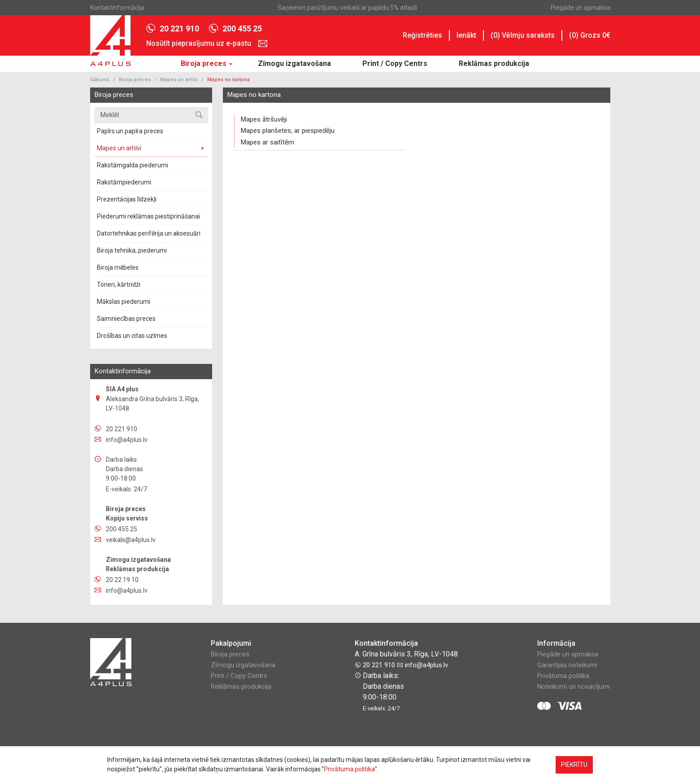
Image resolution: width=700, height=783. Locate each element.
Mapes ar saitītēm (267, 142)
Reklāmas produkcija (494, 63)
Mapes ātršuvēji (264, 119)
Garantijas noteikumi (567, 665)
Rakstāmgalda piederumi (133, 165)
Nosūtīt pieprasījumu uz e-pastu (207, 44)
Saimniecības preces (126, 319)
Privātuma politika (563, 676)
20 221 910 (173, 28)
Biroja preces (204, 63)
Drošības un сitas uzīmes (132, 336)
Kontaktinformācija (117, 8)
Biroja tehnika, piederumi (132, 250)
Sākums (100, 80)
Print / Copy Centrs (395, 63)
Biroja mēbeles (118, 267)
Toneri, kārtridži (119, 284)
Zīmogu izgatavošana (294, 63)
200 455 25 (235, 28)
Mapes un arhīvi (179, 80)
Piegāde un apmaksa (580, 8)
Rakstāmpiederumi (124, 182)
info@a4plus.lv (422, 665)
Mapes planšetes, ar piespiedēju (288, 131)
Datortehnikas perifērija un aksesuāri (149, 233)
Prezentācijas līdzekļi (127, 199)
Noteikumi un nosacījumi (574, 687)
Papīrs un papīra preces (130, 131)
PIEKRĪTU (574, 765)
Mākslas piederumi (124, 302)
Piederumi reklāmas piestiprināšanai (148, 216)
